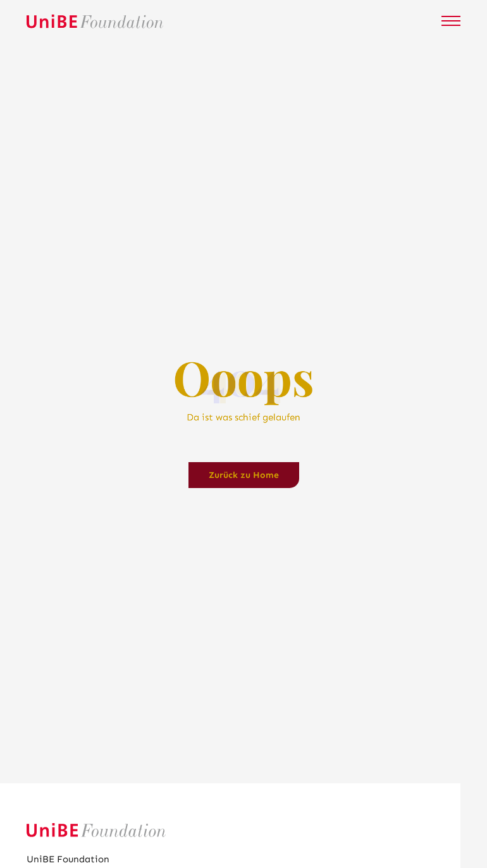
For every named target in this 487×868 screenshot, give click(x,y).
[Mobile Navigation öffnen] (451, 21)
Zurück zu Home (244, 475)
